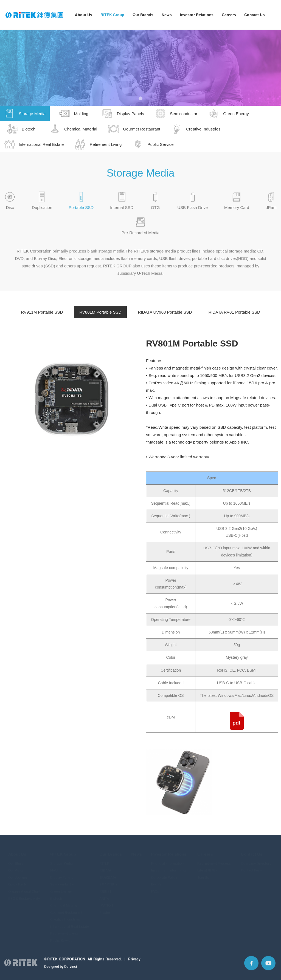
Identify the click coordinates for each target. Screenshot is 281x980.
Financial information (167, 860)
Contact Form (252, 867)
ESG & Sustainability (24, 895)
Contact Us (255, 15)
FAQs (155, 888)
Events (156, 881)
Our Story (16, 860)
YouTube (268, 967)
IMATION (106, 902)
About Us (84, 15)
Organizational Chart (24, 888)
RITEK (104, 860)
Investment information (169, 867)
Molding (56, 867)
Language (273, 15)
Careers (229, 15)
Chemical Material (64, 902)
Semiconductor (62, 881)
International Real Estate (70, 923)
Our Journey (18, 874)
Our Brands (143, 15)
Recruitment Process (214, 860)
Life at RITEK (207, 867)
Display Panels (62, 874)
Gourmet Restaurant (66, 909)
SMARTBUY (108, 881)
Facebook (251, 967)
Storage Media (61, 860)
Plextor (105, 909)
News (167, 15)
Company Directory (256, 860)
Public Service (61, 937)
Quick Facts (18, 881)
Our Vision (16, 867)
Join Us (203, 874)
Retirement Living (64, 930)
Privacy (134, 963)
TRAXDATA (108, 874)
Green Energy (61, 888)
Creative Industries (65, 916)
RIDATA (105, 867)
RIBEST (105, 888)
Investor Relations (197, 15)
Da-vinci (71, 971)
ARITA (104, 895)
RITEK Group (112, 15)
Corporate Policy (164, 874)
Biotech (56, 895)
